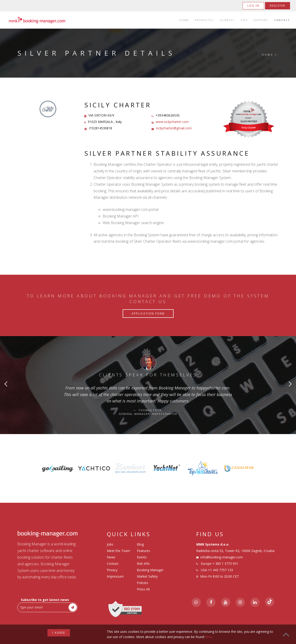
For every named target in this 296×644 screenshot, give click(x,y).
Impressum (115, 576)
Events (142, 557)
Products (204, 20)
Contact (282, 20)
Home (184, 20)
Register (278, 6)
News (111, 557)
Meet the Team (118, 551)
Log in (253, 6)
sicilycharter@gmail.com (174, 128)
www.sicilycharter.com (172, 122)
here (209, 637)
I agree (59, 633)
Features (143, 551)
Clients (227, 20)
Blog (140, 544)
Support (261, 20)
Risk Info (143, 564)
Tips (244, 20)
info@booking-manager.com (222, 557)
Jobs (110, 544)
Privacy (112, 570)
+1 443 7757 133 (220, 570)
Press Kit (143, 589)
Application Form (148, 314)
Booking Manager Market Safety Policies (150, 576)
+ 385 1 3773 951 (225, 564)
